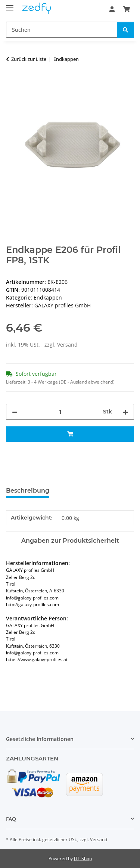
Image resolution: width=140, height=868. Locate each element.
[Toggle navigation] (10, 5)
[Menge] (60, 412)
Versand (67, 345)
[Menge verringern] (15, 412)
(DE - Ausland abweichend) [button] (87, 382)
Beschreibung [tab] (28, 491)
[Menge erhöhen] (125, 412)
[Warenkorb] (127, 9)
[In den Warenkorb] (12, 83)
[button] (112, 9)
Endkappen (48, 297)
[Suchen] (62, 30)
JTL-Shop (83, 858)
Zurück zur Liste (29, 59)
